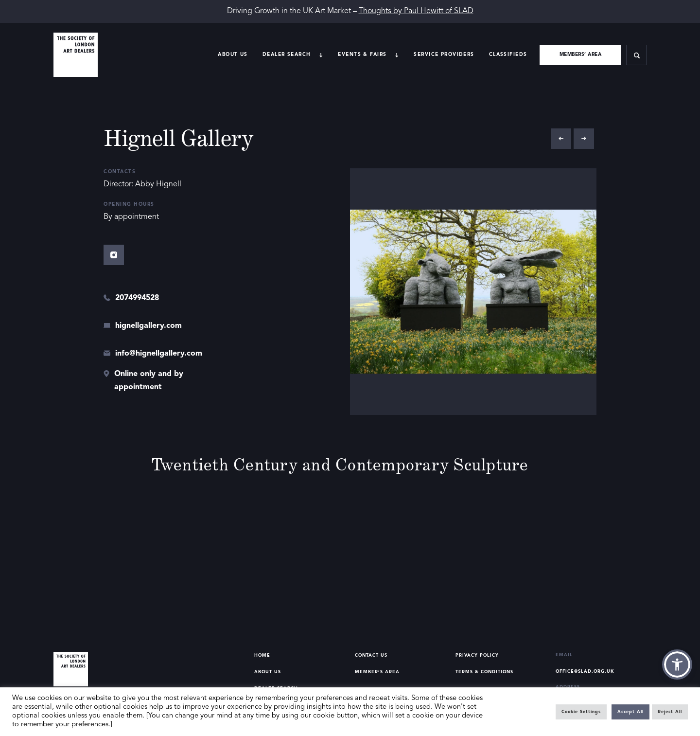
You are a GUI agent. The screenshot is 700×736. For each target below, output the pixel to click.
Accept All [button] (630, 712)
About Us (233, 54)
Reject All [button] (670, 712)
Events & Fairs (362, 54)
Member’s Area (377, 672)
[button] (677, 664)
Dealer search (287, 54)
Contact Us (371, 655)
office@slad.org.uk (585, 672)
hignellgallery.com (149, 326)
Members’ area (581, 54)
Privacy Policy (477, 655)
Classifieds (508, 54)
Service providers (444, 54)
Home (262, 655)
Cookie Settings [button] (581, 712)
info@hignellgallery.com (159, 354)
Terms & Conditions (484, 672)
